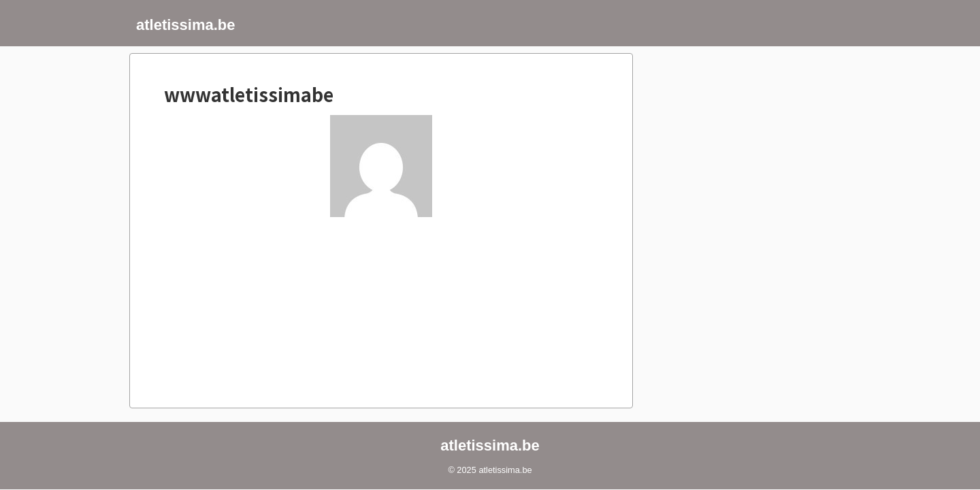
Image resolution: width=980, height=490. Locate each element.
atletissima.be (186, 25)
